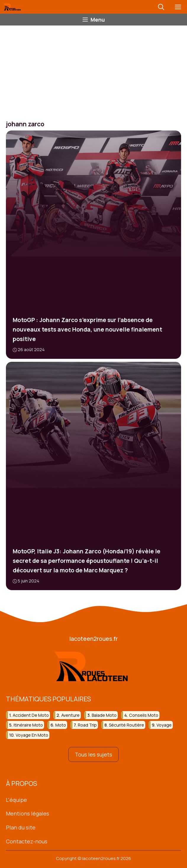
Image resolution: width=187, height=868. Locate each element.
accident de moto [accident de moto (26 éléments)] (31, 715)
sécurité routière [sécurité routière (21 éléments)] (126, 725)
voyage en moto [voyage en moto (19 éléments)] (32, 735)
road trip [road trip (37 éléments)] (87, 725)
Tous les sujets (93, 754)
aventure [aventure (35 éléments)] (70, 715)
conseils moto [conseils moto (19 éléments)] (144, 715)
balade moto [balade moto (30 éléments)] (104, 715)
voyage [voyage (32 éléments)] (164, 725)
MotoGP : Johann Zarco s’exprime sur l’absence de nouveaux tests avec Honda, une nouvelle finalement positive (87, 329)
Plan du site (21, 827)
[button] (161, 7)
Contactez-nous (27, 841)
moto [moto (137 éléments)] (61, 725)
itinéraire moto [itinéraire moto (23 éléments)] (28, 725)
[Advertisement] (93, 70)
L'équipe (16, 800)
